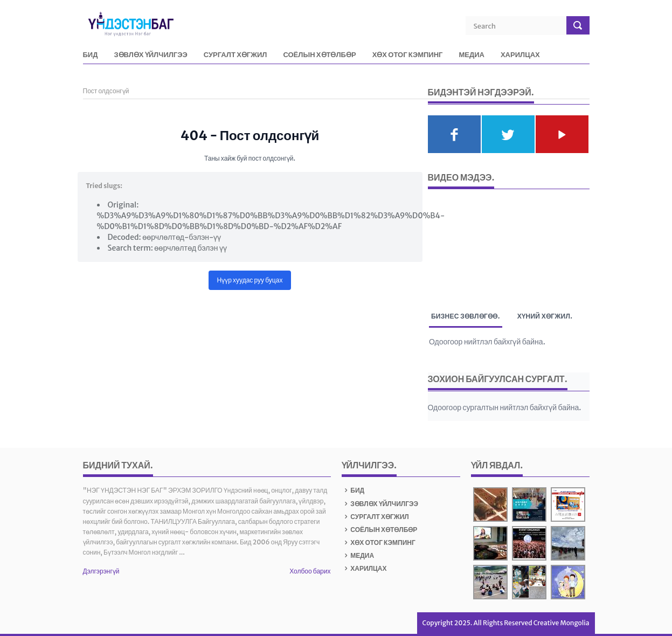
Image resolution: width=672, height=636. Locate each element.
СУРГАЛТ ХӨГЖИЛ (235, 55)
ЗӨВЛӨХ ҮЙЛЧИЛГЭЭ (150, 55)
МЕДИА (472, 55)
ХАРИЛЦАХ (520, 55)
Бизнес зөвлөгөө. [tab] (466, 318)
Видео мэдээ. (461, 177)
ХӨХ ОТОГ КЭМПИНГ (408, 55)
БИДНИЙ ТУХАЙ (117, 465)
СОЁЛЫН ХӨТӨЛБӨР (319, 55)
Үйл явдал (496, 465)
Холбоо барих (310, 571)
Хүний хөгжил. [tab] (545, 316)
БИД (91, 55)
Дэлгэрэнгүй (101, 571)
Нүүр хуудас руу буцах (250, 280)
